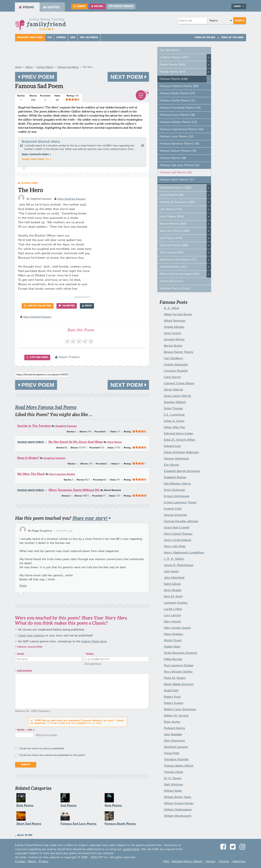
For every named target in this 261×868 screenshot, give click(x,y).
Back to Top (25, 835)
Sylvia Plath (172, 753)
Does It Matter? (28, 458)
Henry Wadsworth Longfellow (184, 553)
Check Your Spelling (31, 636)
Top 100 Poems (89, 38)
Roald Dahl (171, 691)
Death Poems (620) (173, 65)
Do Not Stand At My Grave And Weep (76, 442)
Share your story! (92, 518)
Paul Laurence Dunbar (62, 474)
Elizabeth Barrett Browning (182, 471)
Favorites (67, 306)
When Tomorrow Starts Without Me (74, 490)
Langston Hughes (176, 603)
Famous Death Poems (31, 442)
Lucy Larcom (172, 615)
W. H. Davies (173, 778)
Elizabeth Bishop (175, 478)
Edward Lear (172, 446)
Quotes (52, 7)
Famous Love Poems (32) (177, 137)
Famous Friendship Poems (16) (180, 108)
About (32, 862)
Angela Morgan (174, 327)
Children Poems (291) (174, 58)
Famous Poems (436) (174, 79)
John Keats (171, 572)
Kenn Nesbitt (173, 590)
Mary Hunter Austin (177, 628)
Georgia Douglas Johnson (181, 521)
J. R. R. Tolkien (174, 559)
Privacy (43, 862)
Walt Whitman (173, 785)
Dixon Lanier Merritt (177, 396)
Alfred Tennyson (175, 321)
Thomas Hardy (174, 772)
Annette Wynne (174, 340)
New (73, 38)
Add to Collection (38, 306)
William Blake (173, 791)
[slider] (73, 99)
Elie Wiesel (171, 465)
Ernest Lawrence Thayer (180, 503)
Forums (224, 862)
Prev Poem (36, 77)
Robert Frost (172, 697)
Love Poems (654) (172, 217)
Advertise (239, 862)
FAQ (49, 38)
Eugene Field (173, 509)
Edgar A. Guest (174, 421)
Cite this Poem (37, 357)
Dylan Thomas (173, 409)
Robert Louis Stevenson (180, 709)
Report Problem (67, 357)
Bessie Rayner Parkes (179, 352)
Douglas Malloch (175, 402)
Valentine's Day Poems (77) (178, 260)
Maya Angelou (173, 634)
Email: (90, 654)
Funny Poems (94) (172, 195)
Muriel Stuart (173, 640)
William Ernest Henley (179, 803)
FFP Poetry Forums (121, 6)
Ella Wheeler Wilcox (177, 484)
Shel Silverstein (174, 741)
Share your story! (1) (35, 159)
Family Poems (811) (173, 72)
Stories (61, 38)
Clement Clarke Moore (179, 383)
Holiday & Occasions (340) (177, 202)
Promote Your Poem (30, 38)
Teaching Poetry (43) (173, 267)
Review (97, 6)
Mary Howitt (172, 622)
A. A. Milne (172, 308)
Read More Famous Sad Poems (46, 407)
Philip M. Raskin (175, 678)
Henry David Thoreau (178, 534)
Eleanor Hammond (176, 459)
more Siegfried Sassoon (70, 199)
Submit (79, 6)
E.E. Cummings (174, 415)
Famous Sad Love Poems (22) (180, 165)
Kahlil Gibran (172, 584)
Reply (23, 586)
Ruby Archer (172, 722)
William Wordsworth (178, 816)
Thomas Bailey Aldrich (179, 766)
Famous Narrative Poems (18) (179, 144)
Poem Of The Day (205, 38)
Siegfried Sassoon (66, 426)
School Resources (172, 281)
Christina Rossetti (176, 371)
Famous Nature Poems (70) (178, 151)
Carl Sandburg (173, 358)
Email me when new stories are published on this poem (52, 755)
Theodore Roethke (176, 760)
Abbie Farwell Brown (178, 315)
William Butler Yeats (177, 797)
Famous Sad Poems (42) (176, 173)
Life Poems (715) (171, 209)
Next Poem (128, 77)
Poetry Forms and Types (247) (180, 274)
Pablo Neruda (173, 659)
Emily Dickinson (174, 490)
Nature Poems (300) (173, 224)
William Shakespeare (178, 810)
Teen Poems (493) (172, 253)
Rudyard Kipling (174, 728)
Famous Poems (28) (173, 158)
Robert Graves (174, 703)
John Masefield (174, 578)
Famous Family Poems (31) (178, 101)
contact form (131, 849)
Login (239, 6)
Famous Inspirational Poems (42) (182, 129)
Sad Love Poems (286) (175, 231)
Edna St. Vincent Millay (180, 440)
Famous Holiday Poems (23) (178, 122)
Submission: (25, 671)
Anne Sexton (173, 333)
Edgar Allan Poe (174, 427)
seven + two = (26, 730)
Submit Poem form (94, 642)
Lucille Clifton (173, 609)
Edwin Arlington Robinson (181, 452)
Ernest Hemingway (177, 496)
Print (87, 306)
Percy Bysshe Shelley (178, 672)
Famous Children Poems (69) (179, 86)
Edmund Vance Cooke (179, 434)
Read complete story (35, 155)
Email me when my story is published (42, 749)
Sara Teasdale (173, 735)
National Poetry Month (175, 289)
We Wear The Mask (31, 474)
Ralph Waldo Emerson (179, 684)
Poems (26, 7)
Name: (21, 654)
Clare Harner (115, 442)
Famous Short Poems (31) (177, 180)
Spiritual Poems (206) (174, 245)
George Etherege (175, 515)
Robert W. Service (176, 716)
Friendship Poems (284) (175, 188)
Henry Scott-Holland (177, 540)
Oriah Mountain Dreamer (181, 653)
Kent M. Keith (173, 597)
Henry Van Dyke (175, 546)
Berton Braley (173, 346)
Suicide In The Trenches (34, 426)
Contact (20, 862)
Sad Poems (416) (171, 238)
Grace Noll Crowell (177, 528)
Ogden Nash (172, 647)
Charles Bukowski (176, 365)
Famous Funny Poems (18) (177, 115)
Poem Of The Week (232, 38)
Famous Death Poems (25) (177, 93)
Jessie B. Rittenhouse (179, 565)
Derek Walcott (173, 390)
